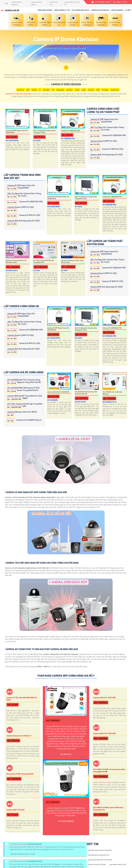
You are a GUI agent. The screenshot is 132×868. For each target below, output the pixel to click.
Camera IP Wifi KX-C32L (106, 149)
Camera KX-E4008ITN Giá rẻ (24, 420)
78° (53, 90)
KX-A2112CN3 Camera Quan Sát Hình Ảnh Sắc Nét (86, 393)
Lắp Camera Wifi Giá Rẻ (80, 10)
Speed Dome (115, 90)
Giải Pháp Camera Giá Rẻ (19, 844)
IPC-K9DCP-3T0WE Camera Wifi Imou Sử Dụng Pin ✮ (108, 809)
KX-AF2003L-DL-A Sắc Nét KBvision (112, 393)
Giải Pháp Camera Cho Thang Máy (100, 850)
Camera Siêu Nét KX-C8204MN (58, 392)
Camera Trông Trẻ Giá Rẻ (97, 864)
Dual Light (46, 90)
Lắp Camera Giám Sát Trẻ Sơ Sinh (100, 860)
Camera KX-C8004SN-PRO (71, 130)
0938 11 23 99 (122, 2)
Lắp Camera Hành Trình (118, 864)
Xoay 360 (91, 90)
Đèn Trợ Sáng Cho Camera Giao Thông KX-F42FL (44, 131)
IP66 (28, 90)
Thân (98, 90)
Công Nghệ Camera (45, 10)
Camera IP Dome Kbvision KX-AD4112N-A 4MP (16, 261)
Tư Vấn (128, 10)
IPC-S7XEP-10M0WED (66, 821)
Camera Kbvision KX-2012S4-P (19, 736)
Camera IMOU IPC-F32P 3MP (105, 733)
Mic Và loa (21, 90)
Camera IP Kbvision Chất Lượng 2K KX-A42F (72, 261)
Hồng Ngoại (60, 90)
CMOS (84, 90)
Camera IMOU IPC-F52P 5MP (105, 698)
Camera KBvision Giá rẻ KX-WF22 (22, 414)
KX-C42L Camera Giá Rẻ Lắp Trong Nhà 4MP (44, 261)
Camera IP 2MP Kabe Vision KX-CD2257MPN (17, 131)
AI (40, 90)
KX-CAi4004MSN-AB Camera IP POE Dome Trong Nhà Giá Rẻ (23, 389)
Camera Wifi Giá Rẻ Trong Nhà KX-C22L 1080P (24, 397)
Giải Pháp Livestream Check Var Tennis (23, 854)
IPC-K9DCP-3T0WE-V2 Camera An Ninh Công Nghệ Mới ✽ (109, 770)
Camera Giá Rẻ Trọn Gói (100, 10)
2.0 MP (77, 90)
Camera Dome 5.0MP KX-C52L (103, 143)
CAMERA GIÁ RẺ (10, 10)
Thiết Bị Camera (117, 10)
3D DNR (34, 90)
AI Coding (105, 90)
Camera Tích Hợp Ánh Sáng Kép (18, 94)
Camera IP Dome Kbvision (66, 84)
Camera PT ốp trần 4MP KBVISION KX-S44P (22, 699)
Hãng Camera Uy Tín (62, 10)
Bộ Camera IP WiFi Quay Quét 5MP (20, 774)
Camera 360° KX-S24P (16, 810)
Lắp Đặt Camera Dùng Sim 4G (99, 855)
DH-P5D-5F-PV (66, 754)
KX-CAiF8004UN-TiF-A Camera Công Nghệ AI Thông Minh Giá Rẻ (23, 381)
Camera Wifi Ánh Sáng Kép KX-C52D (106, 156)
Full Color (69, 90)
